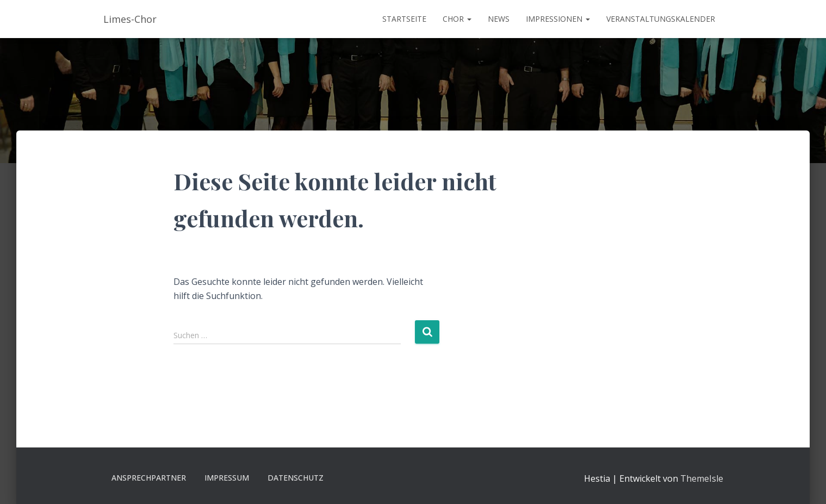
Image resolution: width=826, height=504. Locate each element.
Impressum (227, 478)
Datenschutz (296, 478)
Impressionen (558, 19)
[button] (469, 19)
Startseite (404, 19)
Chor (457, 19)
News (499, 19)
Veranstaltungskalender (661, 19)
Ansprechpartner (149, 478)
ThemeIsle (702, 478)
